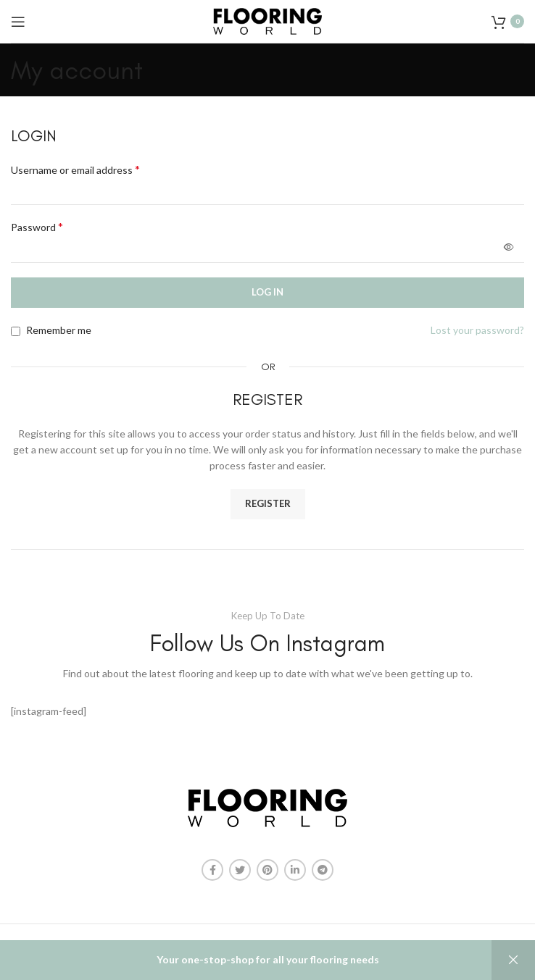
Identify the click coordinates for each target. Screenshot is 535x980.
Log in (267, 292)
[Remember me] (16, 331)
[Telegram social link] (323, 870)
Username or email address (75, 169)
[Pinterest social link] (267, 870)
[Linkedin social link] (295, 870)
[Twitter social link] (240, 870)
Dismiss (513, 960)
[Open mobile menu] (18, 22)
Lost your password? (477, 330)
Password (37, 226)
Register (268, 503)
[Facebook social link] (212, 870)
